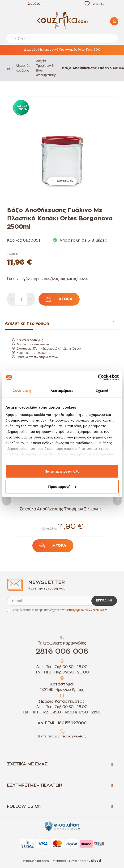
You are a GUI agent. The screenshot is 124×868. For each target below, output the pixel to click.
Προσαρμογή (62, 487)
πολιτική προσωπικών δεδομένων (86, 610)
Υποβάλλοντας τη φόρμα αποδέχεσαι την (60, 610)
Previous (7, 497)
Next (117, 497)
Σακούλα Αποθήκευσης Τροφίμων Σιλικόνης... (62, 509)
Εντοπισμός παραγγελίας (62, 736)
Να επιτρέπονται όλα (62, 471)
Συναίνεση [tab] (22, 390)
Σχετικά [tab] (102, 390)
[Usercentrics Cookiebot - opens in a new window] (98, 378)
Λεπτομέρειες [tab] (62, 390)
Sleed (96, 861)
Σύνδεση (35, 4)
